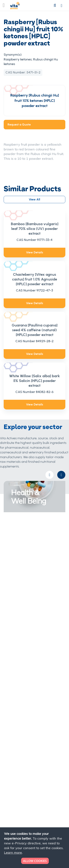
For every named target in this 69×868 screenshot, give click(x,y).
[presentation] (61, 475)
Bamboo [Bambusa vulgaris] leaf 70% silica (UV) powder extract (35, 229)
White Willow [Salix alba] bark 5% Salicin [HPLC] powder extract (34, 381)
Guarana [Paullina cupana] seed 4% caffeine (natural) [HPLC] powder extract (35, 330)
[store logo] (15, 6)
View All (34, 199)
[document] (35, 848)
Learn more (13, 853)
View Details (35, 252)
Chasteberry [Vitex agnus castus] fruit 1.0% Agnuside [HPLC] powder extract (35, 279)
